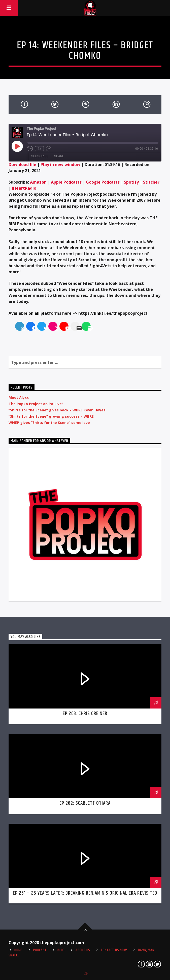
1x (39, 149)
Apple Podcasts (66, 182)
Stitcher (151, 182)
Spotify (131, 182)
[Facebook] (32, 328)
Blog (61, 950)
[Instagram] (54, 328)
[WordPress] (21, 328)
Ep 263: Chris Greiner (85, 714)
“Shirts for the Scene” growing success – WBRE (51, 416)
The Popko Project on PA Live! (36, 404)
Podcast (40, 950)
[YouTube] (65, 328)
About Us (83, 950)
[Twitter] (43, 328)
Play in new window (60, 165)
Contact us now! (114, 950)
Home (18, 950)
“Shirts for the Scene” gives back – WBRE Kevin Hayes (57, 410)
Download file (22, 165)
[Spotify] (87, 328)
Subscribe (40, 156)
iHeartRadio (24, 188)
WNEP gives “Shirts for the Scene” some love (49, 423)
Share (59, 156)
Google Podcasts (103, 182)
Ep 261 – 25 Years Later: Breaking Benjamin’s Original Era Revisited (85, 893)
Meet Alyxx (19, 397)
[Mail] (76, 328)
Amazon (38, 182)
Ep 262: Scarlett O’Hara (85, 803)
